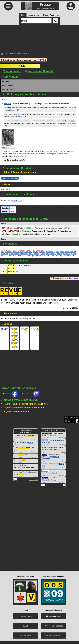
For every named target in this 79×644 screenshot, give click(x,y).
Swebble (44, 458)
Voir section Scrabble (40, 71)
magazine (5, 256)
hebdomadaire (51, 254)
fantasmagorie (14, 254)
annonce (8, 252)
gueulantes (63, 121)
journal (74, 254)
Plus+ (35, 443)
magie (12, 256)
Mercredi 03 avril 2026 (49, 439)
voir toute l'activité (33, 482)
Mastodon (59, 629)
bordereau (28, 252)
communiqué (51, 252)
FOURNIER (57, 453)
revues (13, 211)
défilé (62, 252)
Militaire (29, 228)
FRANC (21, 477)
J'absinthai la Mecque (49, 483)
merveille (18, 256)
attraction (16, 252)
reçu (61, 256)
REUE (15, 329)
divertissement (70, 252)
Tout (32, 455)
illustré (60, 254)
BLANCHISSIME (20, 470)
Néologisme (27, 231)
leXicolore (45, 481)
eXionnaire (45, 474)
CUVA (24, 463)
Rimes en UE (6, 189)
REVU (35, 329)
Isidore (31, 446)
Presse (19, 54)
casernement (26, 123)
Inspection (7, 104)
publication (39, 256)
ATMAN (21, 458)
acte (3, 252)
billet (22, 252)
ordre (24, 256)
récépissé (55, 256)
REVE (25, 329)
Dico (7, 54)
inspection (67, 254)
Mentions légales (26, 619)
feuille (36, 254)
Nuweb (59, 638)
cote (58, 252)
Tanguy (12, 110)
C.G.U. (26, 629)
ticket (74, 256)
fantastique (24, 254)
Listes (12, 54)
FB (53, 629)
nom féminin (17, 201)
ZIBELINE (30, 439)
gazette (42, 254)
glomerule (45, 443)
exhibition (5, 254)
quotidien (48, 256)
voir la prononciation (10, 178)
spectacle (67, 256)
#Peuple (25, 475)
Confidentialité (26, 638)
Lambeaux (72, 123)
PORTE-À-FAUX (24, 451)
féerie (31, 254)
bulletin (35, 252)
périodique (31, 256)
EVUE (4, 329)
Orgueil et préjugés (16, 117)
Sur (9, 397)
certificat (42, 252)
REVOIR (42, 60)
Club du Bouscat (47, 437)
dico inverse (74, 278)
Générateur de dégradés (50, 476)
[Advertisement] (39, 37)
